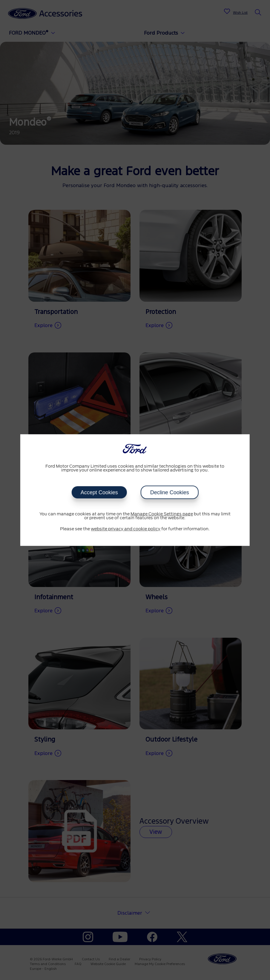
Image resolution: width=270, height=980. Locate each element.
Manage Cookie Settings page (162, 514)
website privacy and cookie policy (126, 529)
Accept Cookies (99, 492)
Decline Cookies (169, 492)
